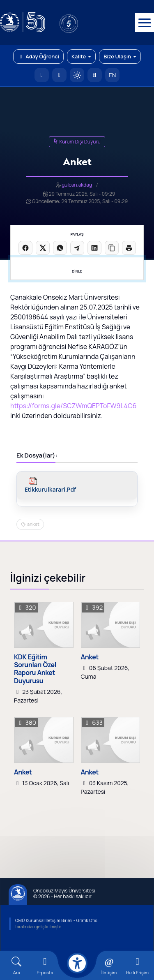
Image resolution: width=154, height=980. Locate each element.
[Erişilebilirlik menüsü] (77, 963)
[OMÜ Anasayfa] (42, 75)
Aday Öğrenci (38, 56)
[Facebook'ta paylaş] (25, 248)
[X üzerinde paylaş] (43, 248)
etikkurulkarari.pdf (50, 490)
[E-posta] (59, 75)
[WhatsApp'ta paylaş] (60, 248)
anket (33, 524)
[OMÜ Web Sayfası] (23, 23)
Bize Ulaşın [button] (120, 56)
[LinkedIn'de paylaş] (94, 248)
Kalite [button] (81, 56)
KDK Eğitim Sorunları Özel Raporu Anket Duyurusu (35, 669)
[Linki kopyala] (112, 248)
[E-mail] (45, 966)
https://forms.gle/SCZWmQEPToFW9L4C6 (73, 406)
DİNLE (77, 271)
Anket (90, 657)
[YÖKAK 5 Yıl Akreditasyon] (82, 23)
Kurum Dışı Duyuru (77, 142)
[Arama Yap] (95, 75)
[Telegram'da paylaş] (77, 248)
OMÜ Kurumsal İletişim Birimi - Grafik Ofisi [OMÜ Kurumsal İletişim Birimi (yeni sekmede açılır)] (57, 920)
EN (113, 75)
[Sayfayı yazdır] (129, 248)
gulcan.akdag (77, 185)
